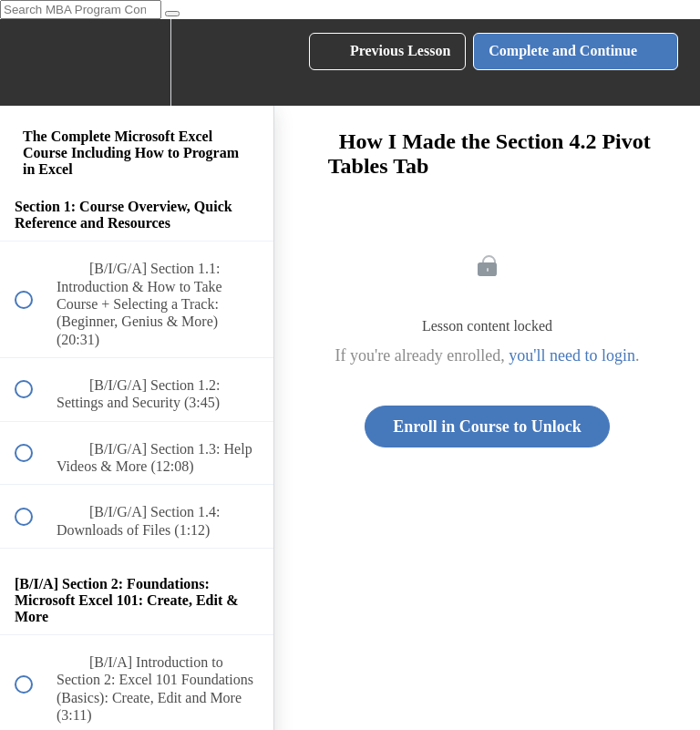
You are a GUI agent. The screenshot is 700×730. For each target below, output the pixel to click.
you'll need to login (572, 355)
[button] (34, 62)
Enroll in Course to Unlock (487, 427)
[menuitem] (137, 62)
